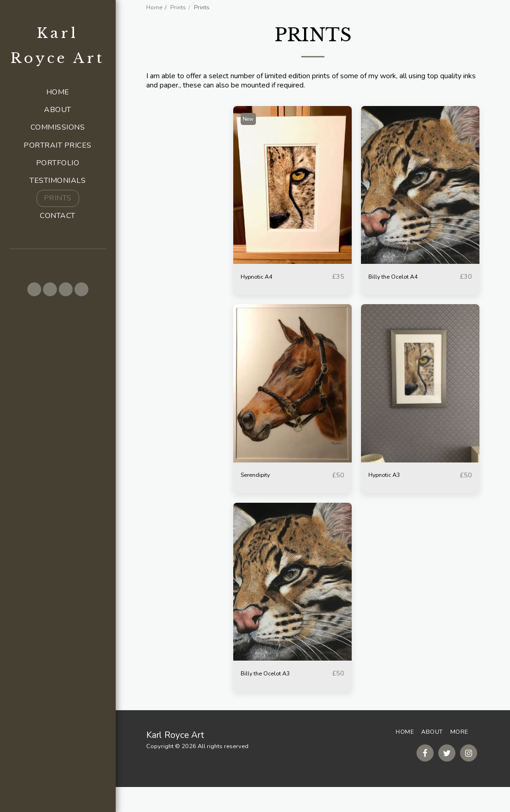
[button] (34, 289)
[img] (292, 208)
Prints (178, 7)
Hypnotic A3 (389, 499)
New (251, 142)
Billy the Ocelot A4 (399, 300)
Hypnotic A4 (261, 300)
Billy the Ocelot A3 (272, 698)
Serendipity (259, 499)
